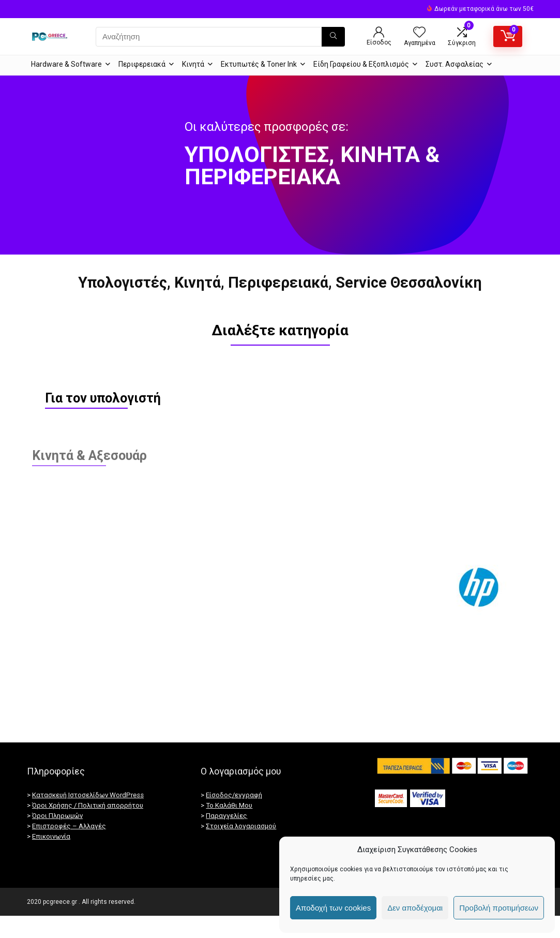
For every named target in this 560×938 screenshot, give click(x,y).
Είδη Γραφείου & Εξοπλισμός (361, 64)
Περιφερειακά (142, 64)
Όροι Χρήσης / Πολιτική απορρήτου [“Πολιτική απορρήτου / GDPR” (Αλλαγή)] (88, 828)
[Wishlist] (419, 33)
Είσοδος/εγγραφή (234, 817)
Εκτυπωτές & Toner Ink (259, 64)
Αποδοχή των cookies (333, 908)
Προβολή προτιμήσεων (499, 908)
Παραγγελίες (226, 838)
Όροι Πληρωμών (57, 838)
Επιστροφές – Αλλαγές (69, 848)
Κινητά (193, 64)
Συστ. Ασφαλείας (455, 64)
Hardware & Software (66, 64)
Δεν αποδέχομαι (415, 908)
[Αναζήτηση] (333, 37)
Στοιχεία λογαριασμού (241, 848)
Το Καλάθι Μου (229, 828)
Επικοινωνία (51, 859)
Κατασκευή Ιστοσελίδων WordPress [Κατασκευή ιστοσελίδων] (88, 817)
